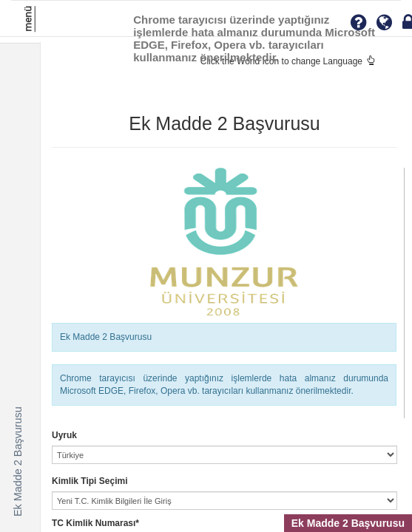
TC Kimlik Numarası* (95, 523)
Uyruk (64, 435)
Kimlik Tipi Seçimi (90, 481)
